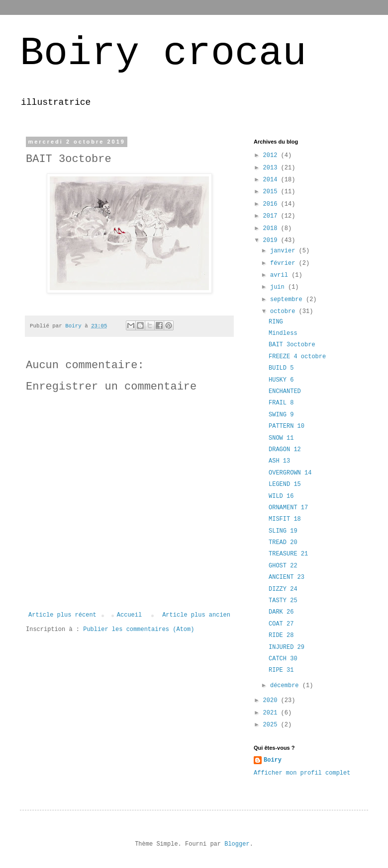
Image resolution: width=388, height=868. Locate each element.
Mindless (283, 333)
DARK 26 (281, 612)
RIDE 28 (281, 635)
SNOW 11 (281, 438)
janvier (285, 251)
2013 (272, 168)
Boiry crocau (163, 53)
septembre (288, 300)
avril (281, 275)
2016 (272, 204)
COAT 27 (281, 624)
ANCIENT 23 (287, 577)
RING (276, 322)
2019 (272, 240)
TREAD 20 (283, 543)
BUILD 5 (281, 368)
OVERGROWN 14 (290, 473)
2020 (272, 701)
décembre (286, 686)
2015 (272, 192)
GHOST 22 (283, 566)
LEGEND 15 (285, 484)
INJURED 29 (287, 647)
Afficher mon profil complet (302, 773)
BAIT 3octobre (292, 345)
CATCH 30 (283, 659)
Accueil (129, 615)
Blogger (237, 844)
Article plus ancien (196, 615)
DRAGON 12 (285, 450)
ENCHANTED (285, 392)
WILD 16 (281, 496)
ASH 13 (279, 461)
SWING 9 (281, 415)
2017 (272, 216)
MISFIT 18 (285, 519)
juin (279, 287)
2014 (272, 180)
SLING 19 (283, 531)
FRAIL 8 (281, 403)
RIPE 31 (281, 670)
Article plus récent (62, 615)
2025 (272, 725)
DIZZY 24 (283, 589)
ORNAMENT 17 (288, 508)
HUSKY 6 (281, 380)
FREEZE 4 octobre (297, 357)
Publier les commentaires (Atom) (139, 630)
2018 (272, 229)
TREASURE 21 (288, 554)
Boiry (273, 760)
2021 (272, 713)
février (285, 263)
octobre (285, 312)
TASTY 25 (283, 601)
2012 (272, 156)
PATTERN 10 (287, 426)
